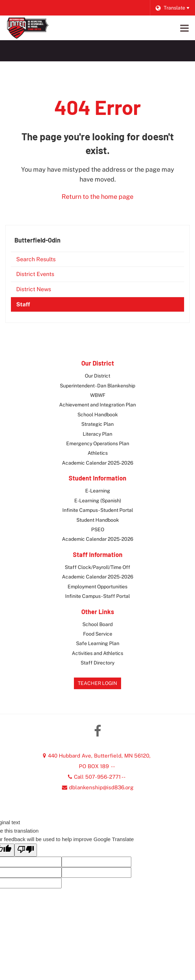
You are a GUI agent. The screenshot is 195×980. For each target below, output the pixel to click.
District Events (35, 274)
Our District (97, 376)
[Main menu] (184, 28)
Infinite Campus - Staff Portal (97, 596)
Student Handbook (98, 520)
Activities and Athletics (97, 653)
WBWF (98, 395)
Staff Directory (97, 663)
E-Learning (98, 491)
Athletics (98, 453)
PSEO (98, 529)
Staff (23, 304)
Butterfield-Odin (37, 240)
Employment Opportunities (97, 587)
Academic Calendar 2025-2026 (98, 463)
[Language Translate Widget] (172, 8)
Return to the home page (97, 197)
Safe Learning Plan (98, 643)
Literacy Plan (97, 434)
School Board (97, 624)
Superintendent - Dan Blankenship (97, 386)
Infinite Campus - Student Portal (98, 510)
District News (34, 289)
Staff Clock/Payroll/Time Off (97, 567)
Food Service (98, 634)
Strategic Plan (97, 424)
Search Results (36, 259)
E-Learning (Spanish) (98, 501)
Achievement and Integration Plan (97, 405)
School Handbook (98, 415)
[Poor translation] (26, 850)
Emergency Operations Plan (98, 443)
